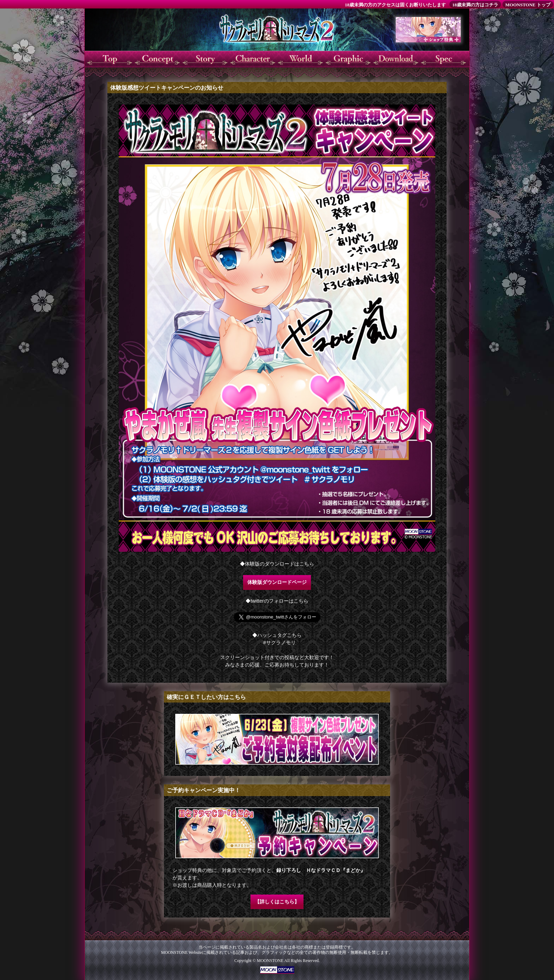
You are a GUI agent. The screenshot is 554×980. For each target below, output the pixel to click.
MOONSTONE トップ (528, 5)
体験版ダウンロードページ (277, 582)
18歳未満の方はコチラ (475, 5)
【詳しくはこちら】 (277, 902)
